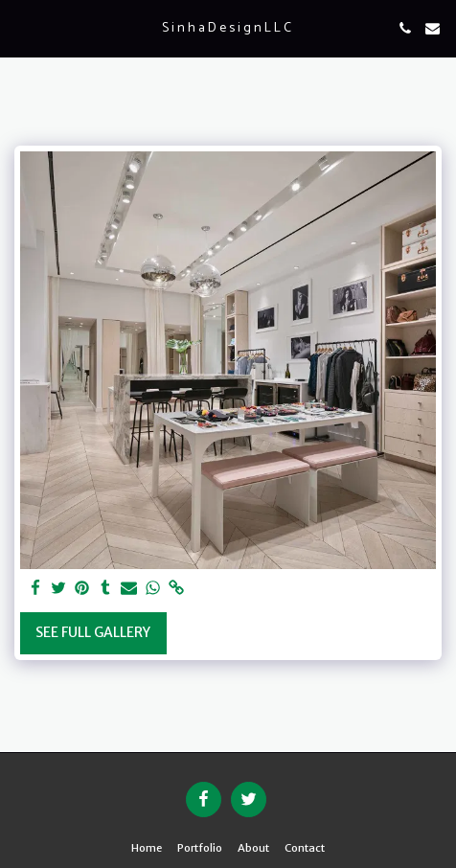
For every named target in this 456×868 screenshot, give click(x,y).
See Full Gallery (93, 632)
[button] (21, 27)
